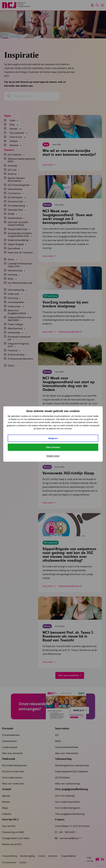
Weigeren (53, 438)
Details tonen (53, 456)
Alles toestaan (53, 447)
